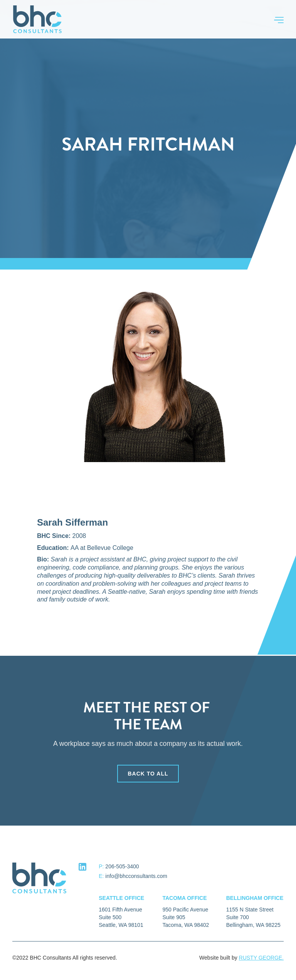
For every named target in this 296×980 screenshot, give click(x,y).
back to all (148, 774)
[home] (37, 19)
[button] (275, 19)
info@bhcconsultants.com (136, 876)
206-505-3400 (122, 866)
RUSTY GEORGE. (261, 958)
